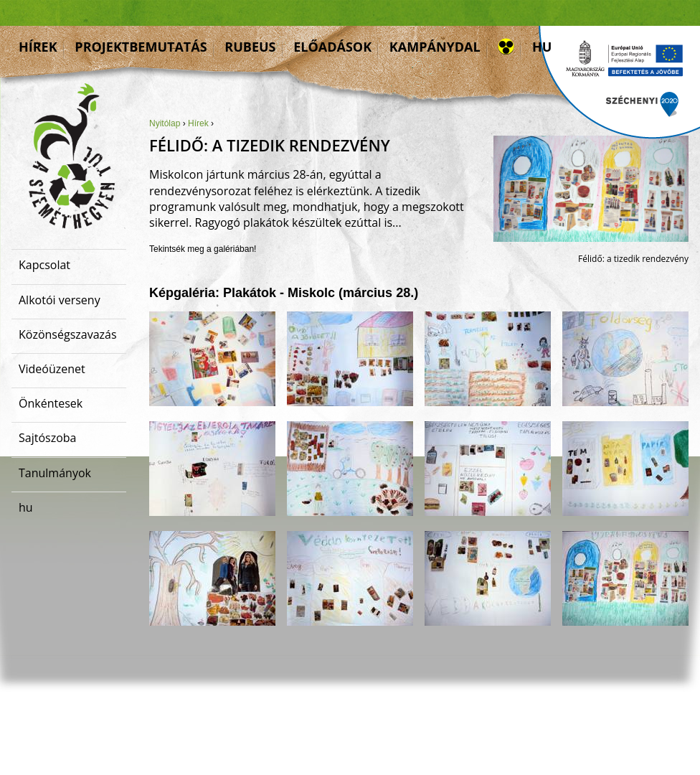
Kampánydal (435, 47)
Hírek (38, 47)
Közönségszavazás (68, 334)
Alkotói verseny (60, 300)
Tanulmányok (55, 473)
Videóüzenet (52, 369)
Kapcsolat (44, 265)
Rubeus (250, 47)
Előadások (332, 47)
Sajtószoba (47, 438)
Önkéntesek (51, 403)
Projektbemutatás (141, 47)
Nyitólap (165, 123)
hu (542, 47)
